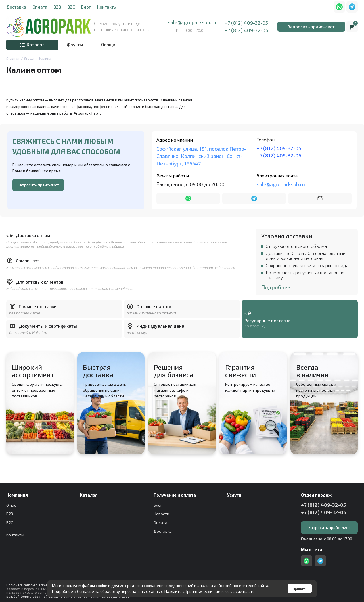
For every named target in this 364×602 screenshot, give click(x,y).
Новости (161, 514)
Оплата (40, 7)
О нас (11, 505)
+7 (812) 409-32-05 (246, 23)
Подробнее (276, 287)
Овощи (108, 44)
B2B (57, 7)
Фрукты (75, 44)
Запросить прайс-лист (311, 27)
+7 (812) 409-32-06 (246, 30)
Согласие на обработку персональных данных (120, 591)
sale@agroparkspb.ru (192, 22)
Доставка (16, 7)
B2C (71, 7)
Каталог (32, 44)
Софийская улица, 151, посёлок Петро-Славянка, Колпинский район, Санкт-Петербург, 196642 (201, 156)
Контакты (107, 7)
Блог (86, 7)
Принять (300, 589)
